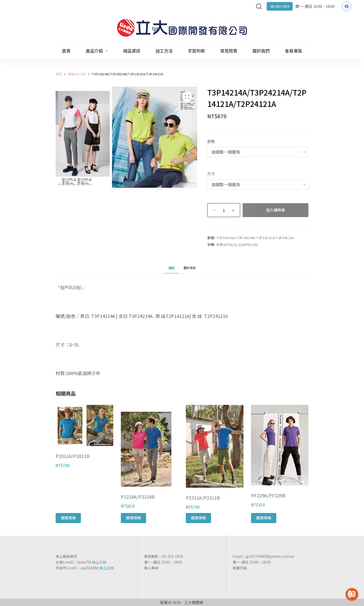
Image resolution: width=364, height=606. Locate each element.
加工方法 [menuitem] (164, 51)
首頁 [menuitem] (66, 51)
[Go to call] (352, 594)
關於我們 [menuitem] (261, 51)
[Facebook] (347, 6)
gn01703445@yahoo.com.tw (270, 556)
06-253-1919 (280, 6)
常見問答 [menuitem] (229, 51)
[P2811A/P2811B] (84, 425)
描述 (171, 268)
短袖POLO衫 (248, 244)
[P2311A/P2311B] (215, 446)
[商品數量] (224, 210)
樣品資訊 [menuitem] (132, 51)
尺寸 (211, 173)
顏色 (211, 141)
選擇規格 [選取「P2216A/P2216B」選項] (133, 518)
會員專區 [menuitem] (293, 51)
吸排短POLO (226, 244)
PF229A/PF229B (268, 495)
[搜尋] (259, 6)
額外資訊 (190, 268)
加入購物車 (276, 210)
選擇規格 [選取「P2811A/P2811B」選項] (68, 518)
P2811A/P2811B (73, 456)
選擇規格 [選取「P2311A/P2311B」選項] (198, 518)
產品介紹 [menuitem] (98, 51)
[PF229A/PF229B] (280, 445)
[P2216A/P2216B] (150, 446)
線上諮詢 (99, 562)
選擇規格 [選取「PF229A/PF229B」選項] (264, 518)
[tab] (171, 268)
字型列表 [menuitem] (196, 51)
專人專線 (151, 568)
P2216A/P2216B (138, 497)
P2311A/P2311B (203, 498)
